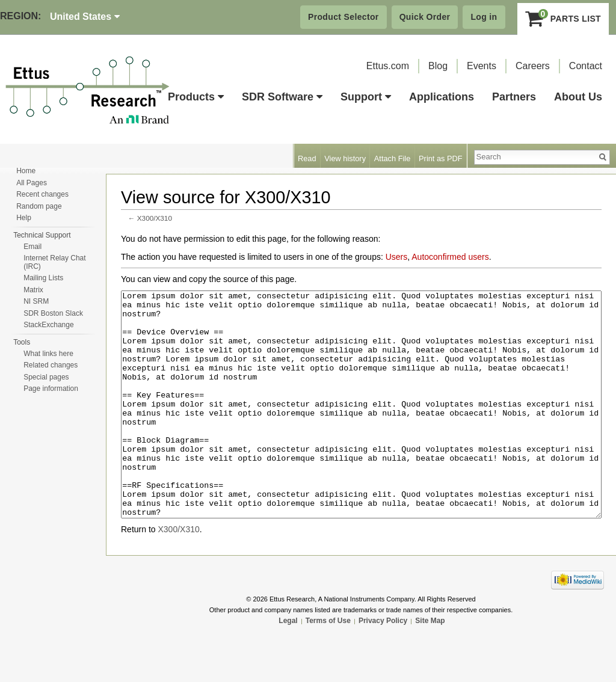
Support (366, 97)
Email (32, 247)
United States (85, 17)
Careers (533, 66)
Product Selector (343, 17)
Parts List (563, 19)
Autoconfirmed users (450, 257)
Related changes (51, 365)
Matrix (33, 290)
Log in (484, 17)
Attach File (392, 158)
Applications (442, 97)
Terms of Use (328, 666)
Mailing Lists (43, 278)
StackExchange (48, 325)
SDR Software (282, 97)
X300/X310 (155, 218)
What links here (48, 354)
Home (26, 171)
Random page (39, 206)
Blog (438, 66)
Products (196, 97)
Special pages (46, 377)
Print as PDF (441, 158)
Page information (51, 389)
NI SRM (36, 301)
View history (345, 158)
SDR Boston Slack (53, 313)
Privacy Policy (383, 666)
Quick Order (425, 17)
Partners (514, 97)
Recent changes (42, 194)
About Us (578, 97)
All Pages (32, 183)
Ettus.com (388, 66)
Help (24, 218)
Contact (586, 66)
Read (307, 158)
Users (397, 257)
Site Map (430, 666)
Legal (288, 666)
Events (482, 66)
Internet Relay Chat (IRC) (54, 262)
